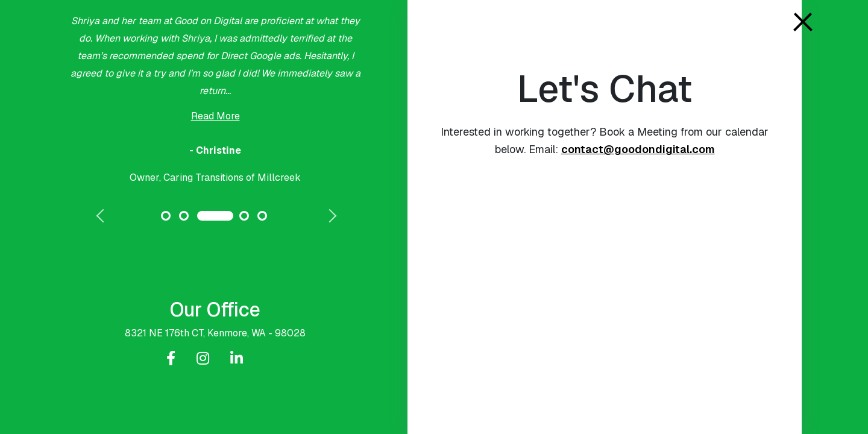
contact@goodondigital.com (638, 149)
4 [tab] (244, 216)
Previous (102, 217)
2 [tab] (184, 216)
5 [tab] (262, 216)
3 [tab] (215, 216)
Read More (215, 116)
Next (329, 217)
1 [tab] (166, 216)
